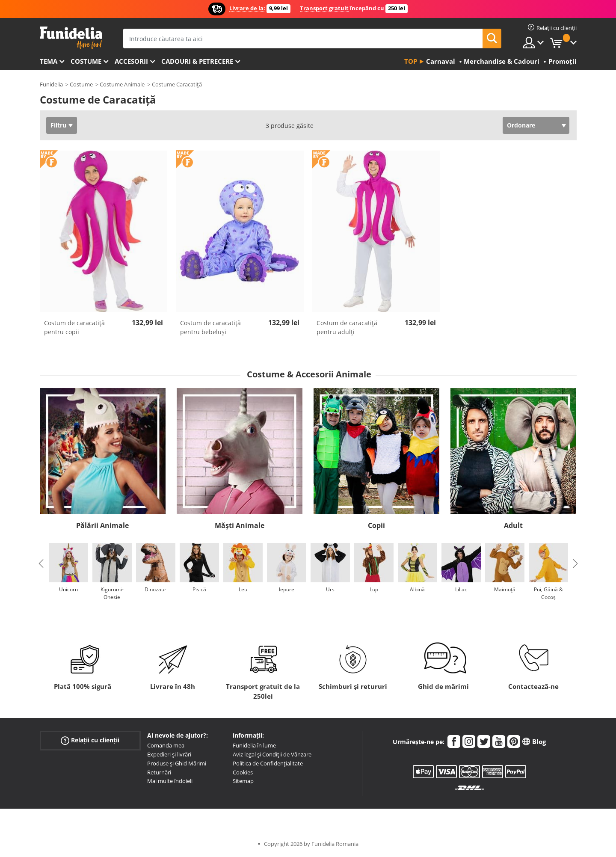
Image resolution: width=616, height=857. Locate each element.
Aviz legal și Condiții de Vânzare (272, 754)
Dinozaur (155, 589)
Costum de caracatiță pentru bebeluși (210, 327)
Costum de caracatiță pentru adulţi (347, 327)
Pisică (199, 589)
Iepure (287, 589)
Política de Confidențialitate (268, 763)
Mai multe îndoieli (170, 781)
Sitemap (243, 781)
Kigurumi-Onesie (112, 593)
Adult (513, 525)
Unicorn (68, 589)
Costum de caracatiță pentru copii (74, 327)
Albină (417, 589)
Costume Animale (122, 84)
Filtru (58, 125)
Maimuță (505, 589)
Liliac (461, 589)
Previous (41, 563)
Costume (86, 61)
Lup (374, 589)
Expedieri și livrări (169, 754)
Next (575, 563)
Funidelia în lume (254, 745)
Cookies (243, 772)
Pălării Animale (102, 525)
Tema (49, 61)
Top (411, 61)
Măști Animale (240, 525)
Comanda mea (166, 745)
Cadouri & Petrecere (197, 61)
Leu (243, 589)
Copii (376, 525)
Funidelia (51, 84)
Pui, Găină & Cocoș (548, 593)
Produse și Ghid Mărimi (177, 763)
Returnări (159, 772)
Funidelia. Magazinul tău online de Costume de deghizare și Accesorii (71, 38)
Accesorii (131, 61)
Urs (330, 589)
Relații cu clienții (90, 740)
